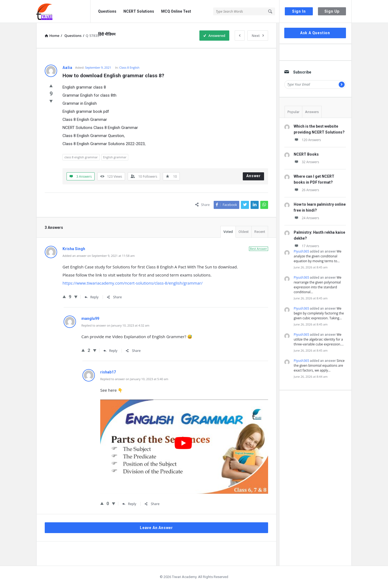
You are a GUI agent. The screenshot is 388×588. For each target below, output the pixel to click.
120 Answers (307, 140)
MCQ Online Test (176, 11)
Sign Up (332, 11)
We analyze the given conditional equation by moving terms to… (318, 256)
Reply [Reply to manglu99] (110, 351)
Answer (254, 176)
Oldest (244, 232)
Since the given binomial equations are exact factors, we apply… (319, 365)
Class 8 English (129, 67)
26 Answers (306, 190)
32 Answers (306, 162)
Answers (312, 112)
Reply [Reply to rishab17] (129, 504)
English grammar (115, 157)
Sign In (299, 11)
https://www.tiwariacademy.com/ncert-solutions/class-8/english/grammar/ (133, 283)
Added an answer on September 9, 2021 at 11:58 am (99, 256)
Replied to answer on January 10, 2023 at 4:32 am (115, 325)
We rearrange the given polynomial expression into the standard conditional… (318, 285)
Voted (228, 232)
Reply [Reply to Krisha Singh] (92, 297)
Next (258, 36)
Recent (260, 232)
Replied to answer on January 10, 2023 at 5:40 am (134, 379)
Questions (107, 11)
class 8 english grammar (81, 157)
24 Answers (306, 218)
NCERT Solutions (139, 11)
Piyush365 (301, 251)
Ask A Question (315, 33)
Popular (293, 112)
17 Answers (306, 246)
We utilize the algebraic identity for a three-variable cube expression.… (319, 339)
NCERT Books (306, 154)
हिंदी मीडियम (107, 34)
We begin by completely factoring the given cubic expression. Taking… (319, 313)
